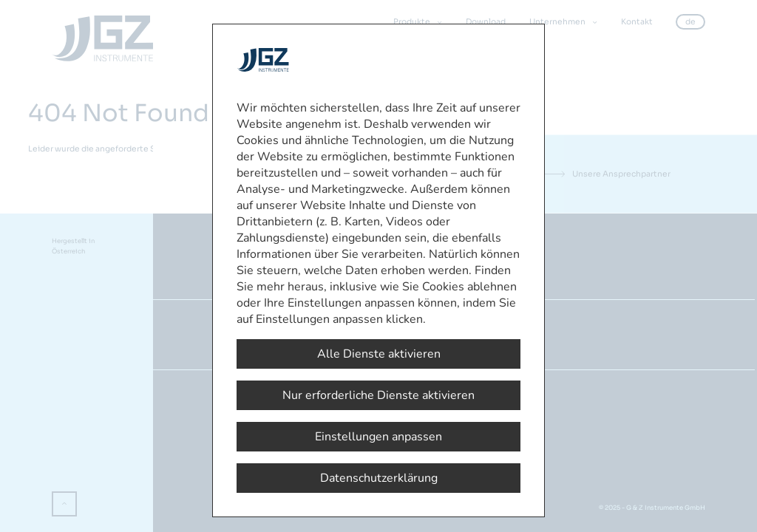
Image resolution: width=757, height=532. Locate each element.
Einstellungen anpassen (378, 437)
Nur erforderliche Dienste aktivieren (378, 395)
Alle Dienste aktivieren (379, 354)
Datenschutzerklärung (379, 478)
